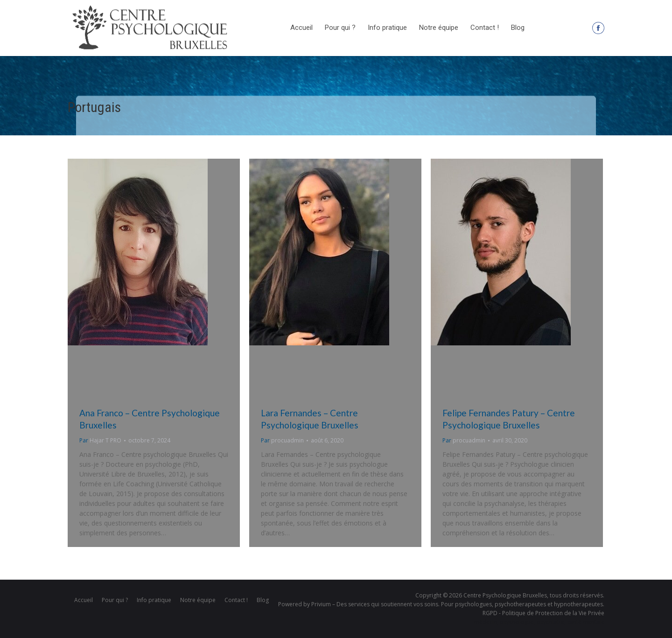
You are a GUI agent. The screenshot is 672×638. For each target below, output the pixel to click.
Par (100, 440)
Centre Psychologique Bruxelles (505, 595)
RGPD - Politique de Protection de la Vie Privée (543, 613)
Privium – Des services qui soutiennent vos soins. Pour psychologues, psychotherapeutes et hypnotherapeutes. (458, 604)
